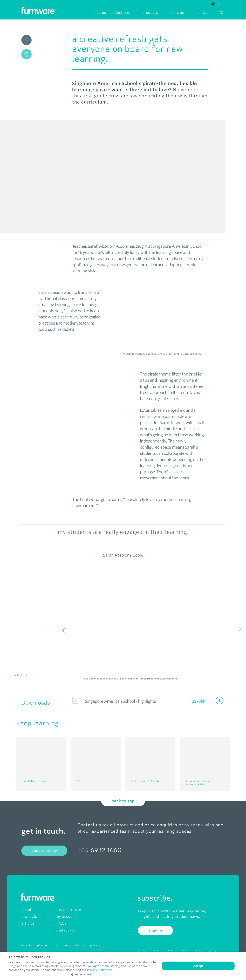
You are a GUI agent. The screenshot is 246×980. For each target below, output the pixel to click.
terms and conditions (70, 944)
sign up (155, 929)
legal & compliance (34, 944)
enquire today (44, 849)
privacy (95, 944)
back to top (123, 799)
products (29, 915)
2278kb (199, 701)
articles (28, 922)
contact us (65, 929)
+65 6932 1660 (100, 849)
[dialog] (123, 966)
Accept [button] (198, 966)
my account (66, 915)
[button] (82, 975)
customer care (68, 908)
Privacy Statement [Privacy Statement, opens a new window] (99, 970)
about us (29, 908)
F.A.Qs (61, 922)
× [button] (242, 955)
